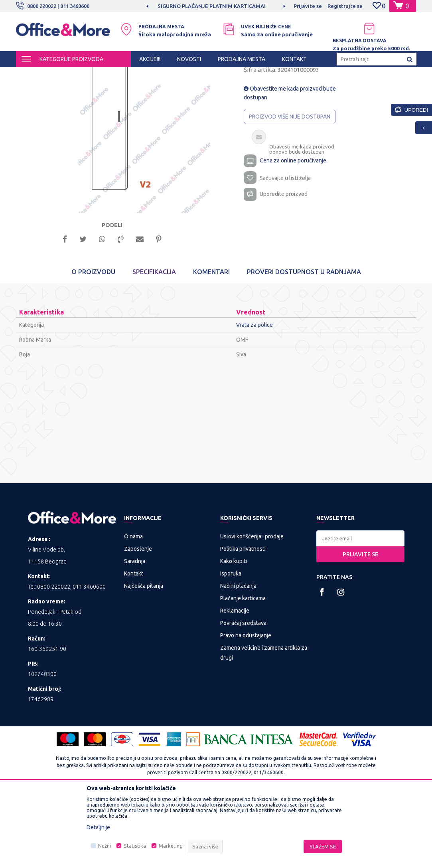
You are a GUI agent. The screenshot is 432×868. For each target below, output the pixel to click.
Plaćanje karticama (243, 670)
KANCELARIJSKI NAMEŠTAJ (113, 74)
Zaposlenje (138, 621)
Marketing (171, 846)
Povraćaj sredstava (243, 695)
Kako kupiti (234, 633)
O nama (133, 609)
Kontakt (134, 646)
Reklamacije (235, 683)
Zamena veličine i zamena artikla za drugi (264, 725)
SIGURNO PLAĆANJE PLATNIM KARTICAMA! (215, 6)
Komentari (211, 344)
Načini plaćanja (238, 658)
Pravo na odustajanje (246, 708)
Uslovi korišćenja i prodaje (252, 609)
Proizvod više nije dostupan (290, 185)
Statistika (135, 846)
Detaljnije (98, 827)
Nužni (105, 846)
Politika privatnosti (243, 621)
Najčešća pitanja (144, 658)
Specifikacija (154, 344)
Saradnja (135, 633)
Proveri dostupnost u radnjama (304, 344)
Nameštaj (162, 74)
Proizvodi (64, 74)
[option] (216, 6)
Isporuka (231, 646)
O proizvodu (93, 344)
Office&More (31, 74)
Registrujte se (345, 6)
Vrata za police (197, 74)
